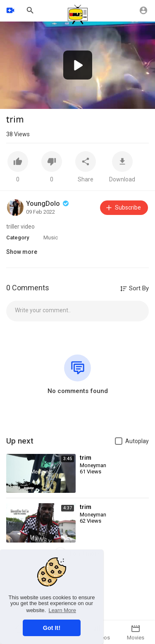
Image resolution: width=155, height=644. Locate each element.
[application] (77, 65)
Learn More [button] (62, 610)
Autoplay (137, 441)
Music (51, 238)
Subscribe (123, 208)
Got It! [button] (52, 628)
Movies (136, 632)
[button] (78, 65)
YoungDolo (48, 204)
